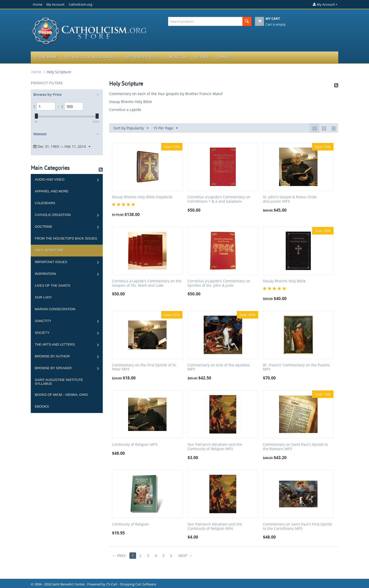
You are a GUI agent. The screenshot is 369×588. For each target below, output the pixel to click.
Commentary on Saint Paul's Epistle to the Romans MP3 (295, 447)
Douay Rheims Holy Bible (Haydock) (142, 197)
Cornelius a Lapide (125, 110)
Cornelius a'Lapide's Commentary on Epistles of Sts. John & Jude (219, 283)
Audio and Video (50, 179)
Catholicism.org (80, 4)
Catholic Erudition (53, 215)
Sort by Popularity (131, 128)
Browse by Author (52, 356)
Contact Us (176, 57)
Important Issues (51, 262)
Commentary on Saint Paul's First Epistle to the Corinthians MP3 (298, 527)
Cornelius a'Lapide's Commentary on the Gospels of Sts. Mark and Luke (147, 283)
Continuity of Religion (130, 524)
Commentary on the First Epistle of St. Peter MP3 (144, 367)
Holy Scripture (49, 250)
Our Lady (43, 297)
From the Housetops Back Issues (66, 238)
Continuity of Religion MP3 (135, 445)
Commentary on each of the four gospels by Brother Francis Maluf (166, 94)
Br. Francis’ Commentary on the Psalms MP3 (296, 367)
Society (42, 333)
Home (38, 4)
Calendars (45, 203)
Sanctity (43, 321)
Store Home (46, 57)
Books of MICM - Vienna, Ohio (61, 395)
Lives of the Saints (53, 286)
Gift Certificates (141, 57)
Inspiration (45, 274)
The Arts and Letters (55, 344)
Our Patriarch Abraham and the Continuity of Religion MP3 (215, 447)
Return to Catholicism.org (91, 57)
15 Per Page (166, 128)
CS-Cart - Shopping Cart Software (131, 584)
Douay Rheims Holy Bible (131, 102)
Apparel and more (52, 191)
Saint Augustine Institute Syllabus (59, 382)
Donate (224, 57)
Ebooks (42, 406)
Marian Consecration (55, 309)
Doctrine (44, 227)
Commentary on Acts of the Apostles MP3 (219, 367)
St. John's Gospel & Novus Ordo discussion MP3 (290, 199)
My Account (55, 4)
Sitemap (202, 57)
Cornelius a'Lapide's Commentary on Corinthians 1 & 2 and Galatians (219, 199)
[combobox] (205, 21)
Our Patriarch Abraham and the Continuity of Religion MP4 (215, 527)
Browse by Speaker (53, 368)
